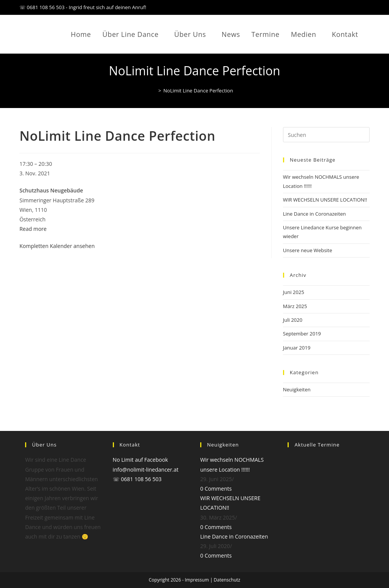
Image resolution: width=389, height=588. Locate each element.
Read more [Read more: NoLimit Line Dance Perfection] (33, 229)
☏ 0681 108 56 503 (137, 479)
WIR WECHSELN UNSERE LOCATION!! (325, 200)
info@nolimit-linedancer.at (146, 470)
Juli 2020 (293, 320)
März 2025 (295, 306)
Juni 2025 (294, 292)
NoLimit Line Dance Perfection (198, 91)
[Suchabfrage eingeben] (326, 135)
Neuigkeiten (297, 389)
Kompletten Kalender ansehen (57, 246)
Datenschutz (227, 580)
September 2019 (302, 334)
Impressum (197, 580)
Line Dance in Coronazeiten (315, 214)
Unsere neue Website (308, 250)
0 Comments (216, 489)
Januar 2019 (297, 348)
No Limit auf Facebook (141, 460)
